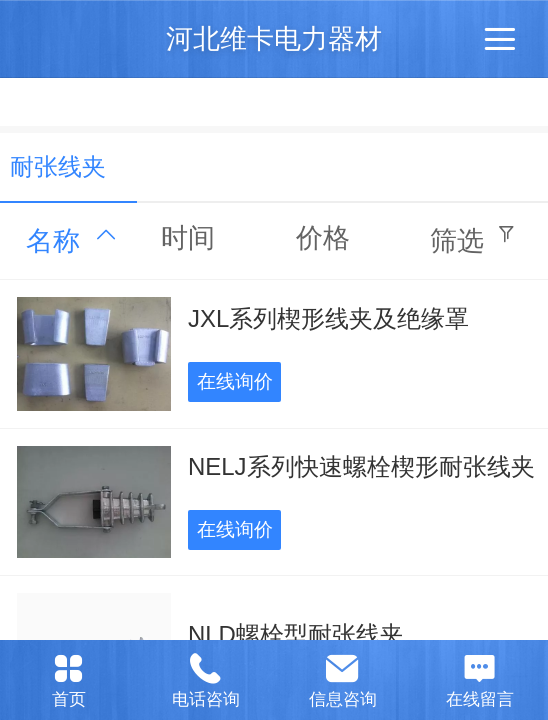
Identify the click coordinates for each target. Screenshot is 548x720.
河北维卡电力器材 (274, 38)
